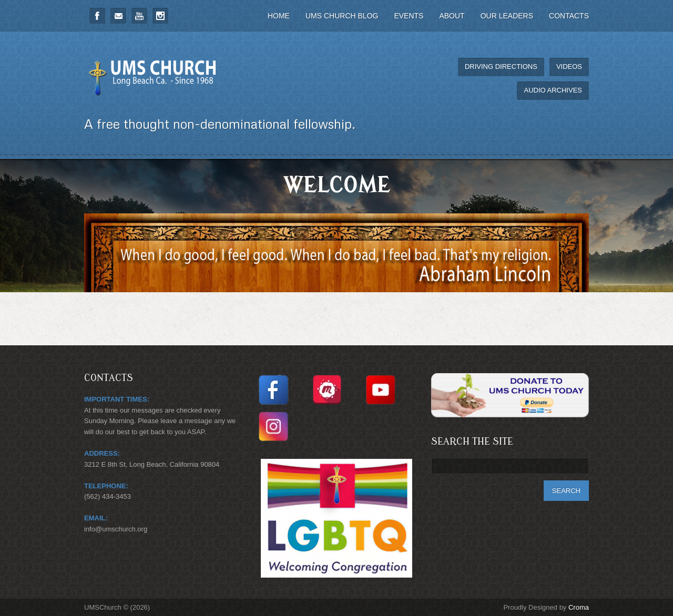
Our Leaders (507, 16)
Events (409, 16)
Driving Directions (501, 66)
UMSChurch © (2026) (117, 607)
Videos (569, 66)
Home (279, 16)
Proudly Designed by (546, 607)
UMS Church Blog (342, 16)
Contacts (569, 16)
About (452, 16)
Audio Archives (553, 90)
